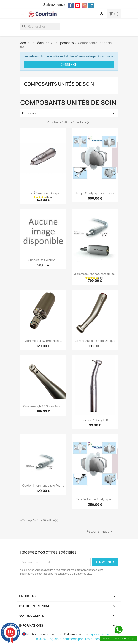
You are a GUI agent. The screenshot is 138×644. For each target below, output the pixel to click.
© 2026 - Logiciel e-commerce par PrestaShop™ (69, 639)
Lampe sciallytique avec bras (95, 193)
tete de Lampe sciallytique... (95, 499)
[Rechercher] (40, 26)
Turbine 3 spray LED (95, 420)
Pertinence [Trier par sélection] (69, 113)
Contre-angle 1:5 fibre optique (95, 341)
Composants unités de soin (59, 84)
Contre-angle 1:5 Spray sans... (43, 406)
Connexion (69, 64)
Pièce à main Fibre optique (43, 193)
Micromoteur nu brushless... (43, 341)
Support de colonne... (43, 260)
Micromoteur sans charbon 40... (95, 274)
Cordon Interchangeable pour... (43, 485)
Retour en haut (100, 532)
